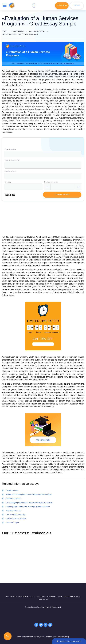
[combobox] (43, 154)
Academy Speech (13, 499)
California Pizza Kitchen (16, 519)
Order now (23, 596)
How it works (11, 596)
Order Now (62, 5)
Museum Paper (12, 523)
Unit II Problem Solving (16, 515)
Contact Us (43, 599)
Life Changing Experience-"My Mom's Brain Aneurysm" (29, 503)
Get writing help (43, 440)
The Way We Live (13, 511)
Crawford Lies (12, 490)
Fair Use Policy (63, 637)
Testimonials (52, 596)
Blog (60, 596)
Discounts (41, 596)
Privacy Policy (40, 637)
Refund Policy (51, 637)
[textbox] (43, 154)
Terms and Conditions (25, 637)
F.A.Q (78, 596)
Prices (32, 596)
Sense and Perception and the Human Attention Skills (29, 495)
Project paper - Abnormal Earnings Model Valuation (28, 507)
